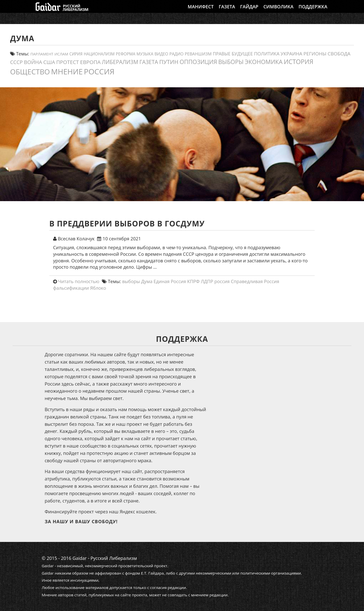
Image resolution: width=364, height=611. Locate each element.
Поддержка (313, 11)
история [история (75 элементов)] (298, 61)
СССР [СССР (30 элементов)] (16, 62)
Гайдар (249, 11)
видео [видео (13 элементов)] (161, 54)
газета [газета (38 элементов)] (149, 62)
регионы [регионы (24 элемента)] (315, 54)
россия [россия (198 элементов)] (99, 71)
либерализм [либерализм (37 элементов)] (120, 62)
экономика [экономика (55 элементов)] (264, 62)
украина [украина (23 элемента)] (291, 54)
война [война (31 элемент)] (33, 62)
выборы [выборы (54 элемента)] (231, 62)
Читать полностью (79, 281)
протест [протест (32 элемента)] (67, 62)
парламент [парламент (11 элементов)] (42, 54)
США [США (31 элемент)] (49, 62)
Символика (278, 11)
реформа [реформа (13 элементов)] (126, 54)
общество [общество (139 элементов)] (30, 72)
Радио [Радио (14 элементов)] (176, 54)
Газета (227, 11)
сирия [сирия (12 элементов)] (76, 54)
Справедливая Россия (255, 281)
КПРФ (193, 281)
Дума (147, 281)
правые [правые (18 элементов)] (222, 54)
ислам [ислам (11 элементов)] (61, 54)
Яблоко (98, 288)
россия (222, 281)
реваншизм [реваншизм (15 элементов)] (198, 54)
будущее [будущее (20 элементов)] (242, 54)
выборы (131, 281)
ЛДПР (207, 281)
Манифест (201, 11)
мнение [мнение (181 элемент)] (67, 71)
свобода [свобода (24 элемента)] (339, 54)
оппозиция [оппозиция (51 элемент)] (198, 62)
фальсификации (71, 288)
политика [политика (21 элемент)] (267, 54)
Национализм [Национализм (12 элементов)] (99, 54)
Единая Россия (170, 281)
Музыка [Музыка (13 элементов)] (145, 54)
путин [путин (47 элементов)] (169, 62)
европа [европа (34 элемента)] (90, 62)
